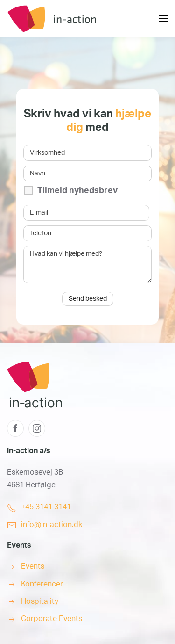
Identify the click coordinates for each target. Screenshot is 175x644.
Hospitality (40, 601)
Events (33, 566)
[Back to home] (77, 19)
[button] (163, 19)
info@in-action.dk (52, 525)
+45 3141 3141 (46, 507)
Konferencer (42, 584)
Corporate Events (52, 619)
